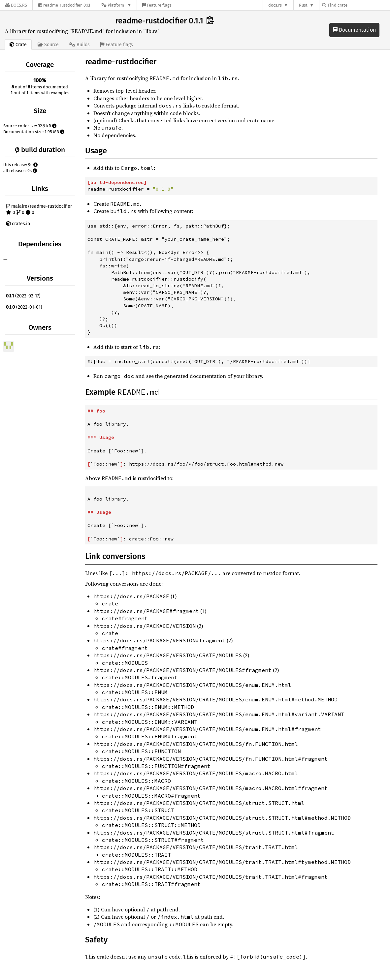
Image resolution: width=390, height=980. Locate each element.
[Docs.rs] (16, 5)
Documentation (354, 30)
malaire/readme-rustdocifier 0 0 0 (39, 210)
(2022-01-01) (24, 307)
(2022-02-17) (23, 296)
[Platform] (116, 5)
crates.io (18, 224)
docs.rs (275, 5)
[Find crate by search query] (355, 5)
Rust (303, 5)
